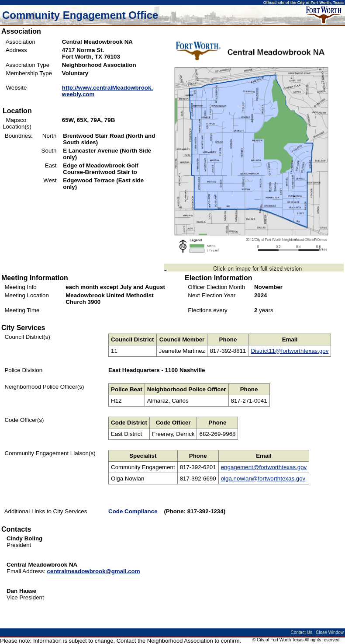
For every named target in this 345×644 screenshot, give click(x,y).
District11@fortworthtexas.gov (290, 351)
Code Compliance (133, 511)
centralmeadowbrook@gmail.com (94, 571)
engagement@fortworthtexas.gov (264, 467)
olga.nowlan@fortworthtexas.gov (263, 479)
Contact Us (301, 632)
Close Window (330, 632)
